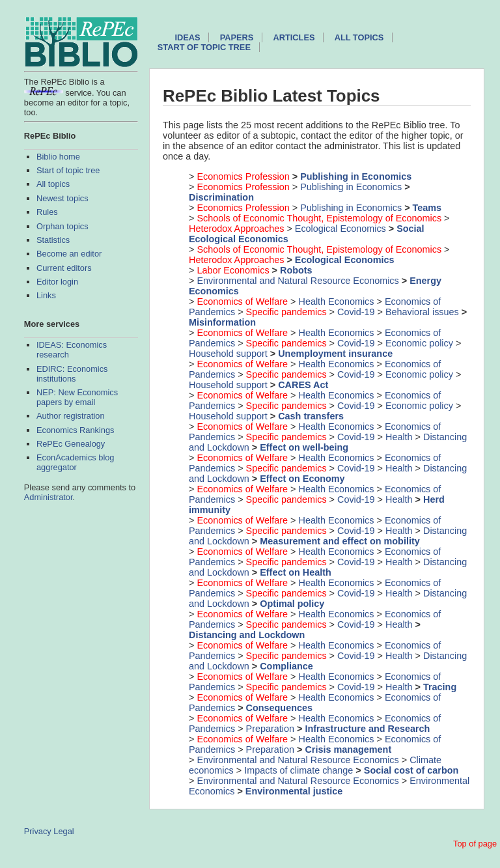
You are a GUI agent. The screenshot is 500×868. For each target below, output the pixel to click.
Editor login (57, 282)
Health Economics (337, 301)
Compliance (286, 666)
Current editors (64, 268)
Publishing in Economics (356, 176)
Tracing (440, 687)
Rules (47, 212)
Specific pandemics (286, 312)
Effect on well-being (304, 447)
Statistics (53, 240)
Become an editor (69, 254)
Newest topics (62, 198)
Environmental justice (294, 791)
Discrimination (221, 197)
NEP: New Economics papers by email (77, 397)
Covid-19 (356, 312)
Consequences (279, 708)
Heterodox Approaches (236, 229)
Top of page (475, 844)
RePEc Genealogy (71, 444)
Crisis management (348, 749)
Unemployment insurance (335, 354)
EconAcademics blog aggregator (76, 462)
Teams (427, 208)
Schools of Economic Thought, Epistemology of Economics (319, 218)
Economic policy (419, 343)
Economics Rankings (76, 430)
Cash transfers (311, 416)
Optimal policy (292, 604)
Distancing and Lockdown (247, 635)
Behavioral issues (422, 312)
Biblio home (58, 157)
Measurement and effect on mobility (340, 541)
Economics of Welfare (242, 301)
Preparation (270, 729)
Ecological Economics (340, 229)
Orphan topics (62, 226)
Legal (63, 831)
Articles (294, 37)
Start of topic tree (68, 170)
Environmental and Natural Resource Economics (298, 281)
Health (399, 437)
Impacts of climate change (299, 770)
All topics (53, 184)
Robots (296, 270)
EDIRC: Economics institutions (72, 374)
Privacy (38, 831)
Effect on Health (296, 572)
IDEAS (187, 37)
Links (46, 295)
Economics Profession (243, 176)
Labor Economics (233, 270)
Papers (237, 37)
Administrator (49, 497)
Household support (228, 354)
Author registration (71, 416)
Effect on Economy (302, 479)
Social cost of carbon (411, 770)
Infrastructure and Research (367, 729)
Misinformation (222, 322)
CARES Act (303, 385)
